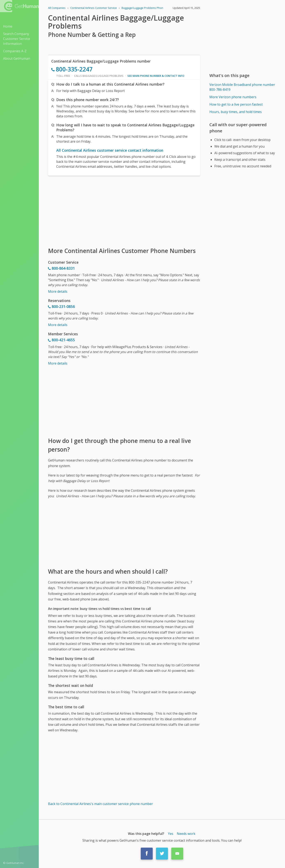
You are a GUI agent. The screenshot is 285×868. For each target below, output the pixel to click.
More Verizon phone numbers (233, 97)
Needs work (186, 834)
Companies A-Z (15, 51)
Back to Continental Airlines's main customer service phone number (100, 804)
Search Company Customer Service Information (17, 39)
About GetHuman (17, 58)
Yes (171, 834)
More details (58, 291)
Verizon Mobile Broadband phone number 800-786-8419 (242, 87)
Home (8, 26)
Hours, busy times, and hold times (236, 112)
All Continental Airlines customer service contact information (110, 150)
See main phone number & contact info (156, 76)
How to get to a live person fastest (236, 104)
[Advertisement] (124, 211)
